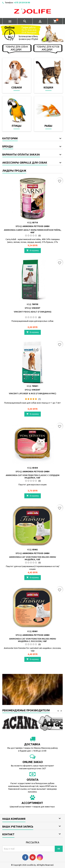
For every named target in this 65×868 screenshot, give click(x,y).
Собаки (17, 87)
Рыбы (48, 126)
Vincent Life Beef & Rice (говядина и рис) (32, 393)
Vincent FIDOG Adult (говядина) (33, 312)
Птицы (17, 126)
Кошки (48, 87)
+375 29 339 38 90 (22, 3)
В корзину (33, 250)
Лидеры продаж (14, 171)
